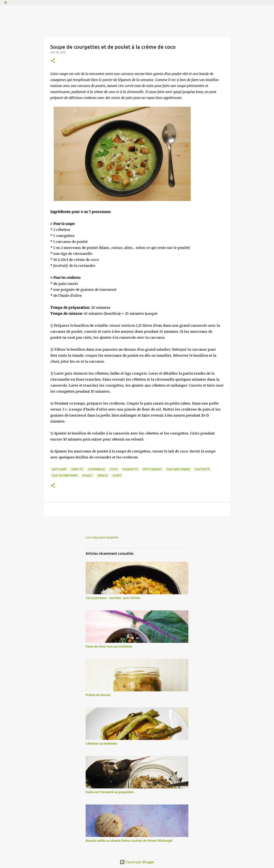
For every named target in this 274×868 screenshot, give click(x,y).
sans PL (103, 475)
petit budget (152, 469)
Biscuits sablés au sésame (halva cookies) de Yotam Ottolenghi (129, 841)
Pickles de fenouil (98, 695)
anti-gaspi (59, 469)
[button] (53, 61)
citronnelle (96, 469)
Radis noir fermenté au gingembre (110, 792)
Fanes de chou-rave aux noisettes (109, 646)
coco (114, 469)
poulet (88, 475)
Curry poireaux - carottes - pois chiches (113, 598)
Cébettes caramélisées (101, 744)
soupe (117, 475)
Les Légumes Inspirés (102, 537)
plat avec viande (178, 469)
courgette (130, 469)
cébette (77, 469)
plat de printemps (65, 475)
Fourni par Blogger (137, 862)
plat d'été (202, 469)
